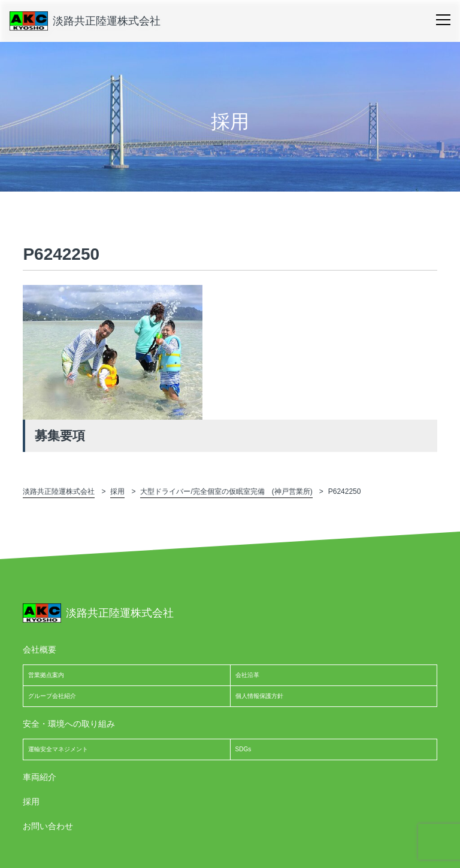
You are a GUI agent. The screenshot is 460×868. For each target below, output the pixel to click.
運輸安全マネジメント (58, 749)
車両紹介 (40, 777)
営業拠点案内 (46, 675)
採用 (31, 802)
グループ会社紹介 (52, 696)
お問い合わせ (48, 826)
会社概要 (40, 650)
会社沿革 (247, 675)
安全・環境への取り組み (69, 724)
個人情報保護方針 (259, 696)
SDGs (243, 749)
